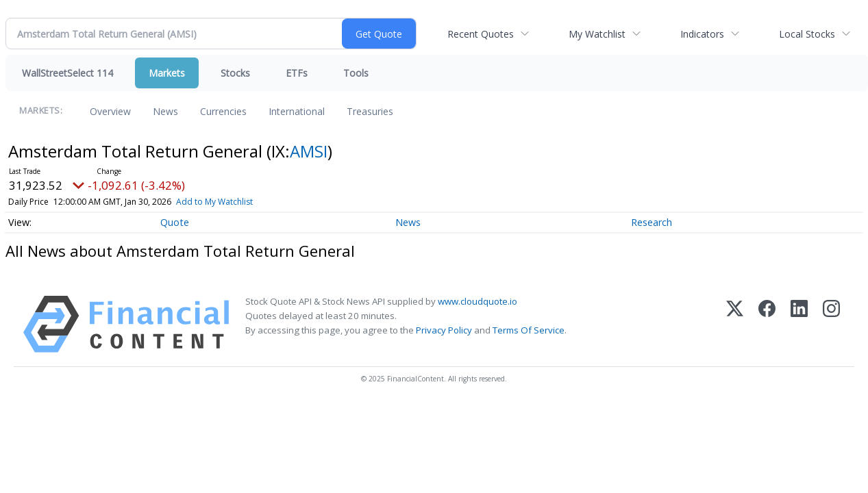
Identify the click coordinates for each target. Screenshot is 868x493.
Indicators (702, 34)
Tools (356, 73)
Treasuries (370, 111)
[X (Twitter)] (735, 324)
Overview (110, 111)
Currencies (223, 111)
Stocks (235, 73)
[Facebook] (767, 324)
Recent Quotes (481, 34)
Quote (175, 222)
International (297, 111)
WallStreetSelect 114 (67, 73)
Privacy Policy (444, 330)
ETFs (297, 73)
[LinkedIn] (799, 324)
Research (652, 222)
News (165, 111)
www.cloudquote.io (478, 301)
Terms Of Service (529, 330)
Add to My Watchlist (214, 202)
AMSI (309, 151)
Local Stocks (807, 34)
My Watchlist (597, 34)
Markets (167, 73)
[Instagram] (831, 324)
